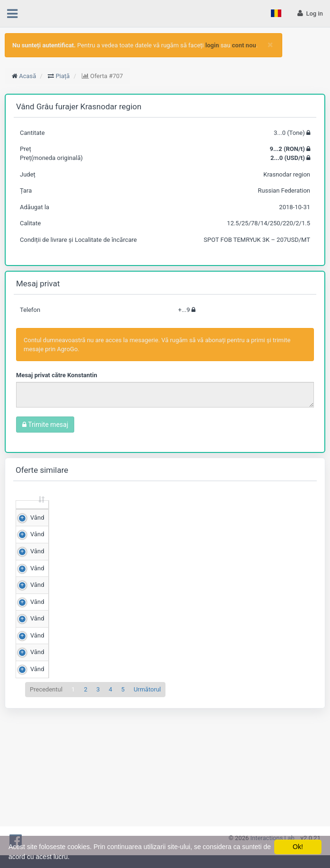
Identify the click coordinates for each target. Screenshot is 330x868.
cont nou (244, 45)
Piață (63, 76)
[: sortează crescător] (27, 514)
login (212, 45)
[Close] (270, 45)
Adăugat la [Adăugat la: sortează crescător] (248, 513)
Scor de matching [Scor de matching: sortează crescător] (155, 513)
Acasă (27, 76)
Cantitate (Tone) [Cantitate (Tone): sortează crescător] (55, 513)
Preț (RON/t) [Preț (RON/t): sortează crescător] (107, 513)
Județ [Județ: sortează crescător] (207, 517)
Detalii (295, 538)
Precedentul (46, 808)
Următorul (148, 808)
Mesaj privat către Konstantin (56, 375)
